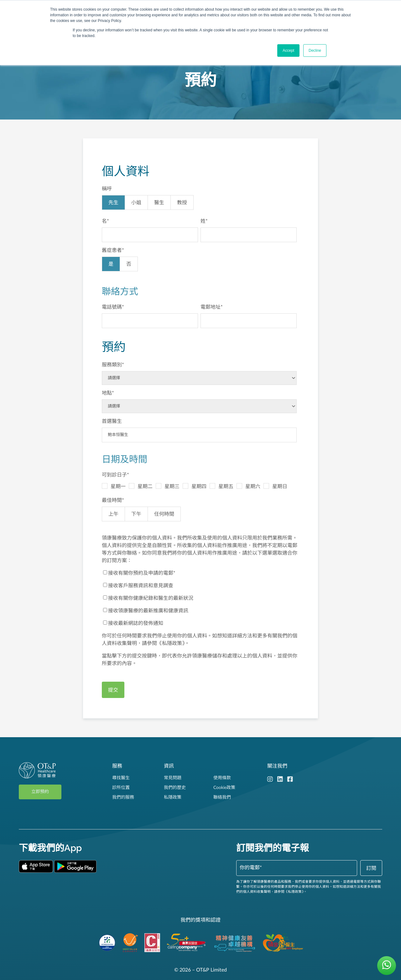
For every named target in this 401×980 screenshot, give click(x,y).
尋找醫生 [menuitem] (121, 778)
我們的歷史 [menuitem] (175, 788)
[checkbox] (199, 204)
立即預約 (40, 792)
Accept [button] (288, 51)
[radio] (113, 202)
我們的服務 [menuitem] (123, 797)
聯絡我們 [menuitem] (222, 797)
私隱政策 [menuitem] (173, 797)
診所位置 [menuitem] (121, 788)
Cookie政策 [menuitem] (224, 788)
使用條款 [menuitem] (222, 778)
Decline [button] (315, 51)
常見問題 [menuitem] (173, 778)
